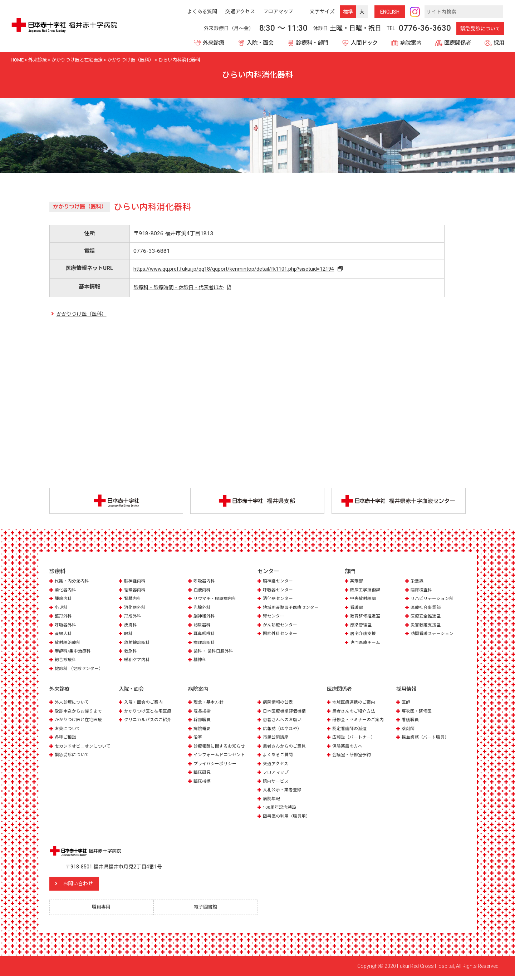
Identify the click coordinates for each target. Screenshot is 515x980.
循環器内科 (136, 592)
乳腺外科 (203, 609)
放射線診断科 (138, 644)
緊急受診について (480, 29)
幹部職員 (203, 722)
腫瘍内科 (64, 600)
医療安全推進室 (427, 618)
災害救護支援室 (427, 627)
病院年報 (272, 801)
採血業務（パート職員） (427, 740)
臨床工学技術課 (366, 592)
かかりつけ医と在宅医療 (80, 722)
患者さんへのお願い (284, 722)
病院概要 (203, 731)
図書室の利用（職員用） (288, 818)
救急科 (131, 653)
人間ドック (364, 43)
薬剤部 (357, 583)
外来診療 (214, 43)
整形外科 (64, 618)
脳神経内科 (136, 583)
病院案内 (411, 43)
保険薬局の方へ (349, 748)
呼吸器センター (279, 592)
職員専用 (105, 910)
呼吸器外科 (66, 627)
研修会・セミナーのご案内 (360, 722)
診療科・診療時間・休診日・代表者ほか (180, 289)
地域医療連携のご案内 (355, 705)
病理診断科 (205, 644)
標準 (348, 12)
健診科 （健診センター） (81, 671)
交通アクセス (277, 766)
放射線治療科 (69, 644)
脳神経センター (279, 583)
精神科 (200, 662)
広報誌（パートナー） (355, 740)
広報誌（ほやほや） (284, 731)
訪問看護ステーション (434, 636)
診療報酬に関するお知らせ (221, 748)
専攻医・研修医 (418, 713)
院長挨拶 (203, 713)
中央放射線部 (364, 600)
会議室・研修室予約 (353, 757)
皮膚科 (131, 627)
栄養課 (418, 583)
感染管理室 (362, 627)
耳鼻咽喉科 (205, 636)
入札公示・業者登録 (284, 792)
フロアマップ (277, 774)
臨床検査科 (422, 592)
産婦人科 (64, 636)
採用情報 (407, 691)
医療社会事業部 (427, 609)
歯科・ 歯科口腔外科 (215, 653)
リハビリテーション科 (434, 600)
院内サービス (277, 783)
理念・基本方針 (210, 705)
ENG (390, 12)
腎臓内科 (133, 600)
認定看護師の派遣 (351, 731)
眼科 (129, 636)
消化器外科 (136, 609)
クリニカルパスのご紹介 (150, 722)
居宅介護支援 (364, 636)
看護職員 (411, 722)
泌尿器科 (203, 627)
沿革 (198, 740)
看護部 (357, 609)
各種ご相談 (66, 740)
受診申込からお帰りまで (80, 713)
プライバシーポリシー (217, 766)
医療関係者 (458, 43)
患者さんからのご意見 (286, 748)
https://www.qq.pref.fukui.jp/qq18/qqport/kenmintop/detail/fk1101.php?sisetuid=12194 (236, 269)
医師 (406, 705)
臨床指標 (203, 783)
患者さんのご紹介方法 (355, 713)
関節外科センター (281, 636)
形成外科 (133, 618)
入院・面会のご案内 (145, 705)
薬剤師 (409, 731)
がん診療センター (281, 627)
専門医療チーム (366, 644)
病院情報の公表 (279, 705)
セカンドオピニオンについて (85, 748)
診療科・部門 (312, 43)
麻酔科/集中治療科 (74, 653)
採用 (499, 43)
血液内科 (203, 592)
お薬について (69, 731)
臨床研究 (203, 774)
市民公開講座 (277, 740)
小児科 (62, 609)
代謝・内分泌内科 (73, 583)
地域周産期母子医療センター (293, 609)
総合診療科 (66, 662)
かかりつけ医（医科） (83, 316)
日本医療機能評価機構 (286, 713)
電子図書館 (209, 910)
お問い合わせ (94, 886)
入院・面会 (260, 43)
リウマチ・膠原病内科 (217, 600)
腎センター (274, 618)
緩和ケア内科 (138, 662)
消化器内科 (66, 592)
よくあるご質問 (279, 757)
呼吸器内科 (205, 583)
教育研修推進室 (366, 618)
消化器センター (279, 600)
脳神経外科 (205, 618)
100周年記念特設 (281, 809)
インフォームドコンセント (221, 757)
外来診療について (73, 705)
